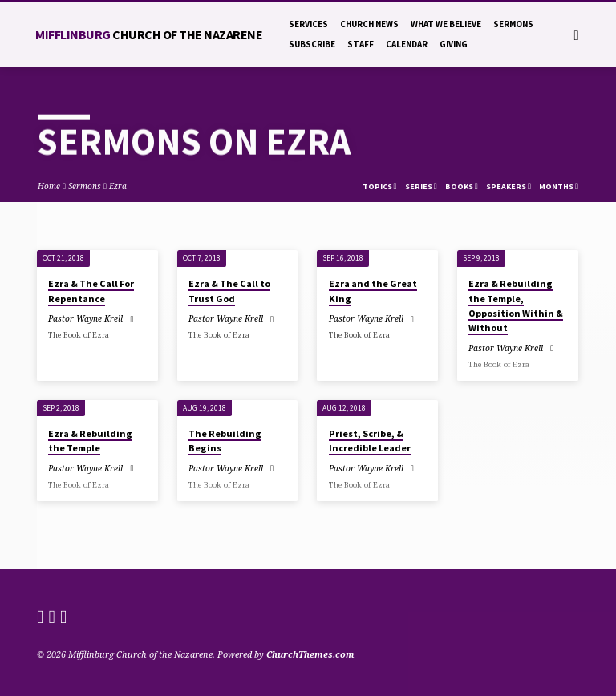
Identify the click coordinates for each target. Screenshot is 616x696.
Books (462, 186)
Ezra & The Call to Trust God (229, 291)
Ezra (118, 186)
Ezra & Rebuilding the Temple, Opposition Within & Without (516, 306)
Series (421, 186)
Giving (454, 44)
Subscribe (312, 44)
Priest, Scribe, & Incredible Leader (370, 441)
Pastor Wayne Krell (85, 318)
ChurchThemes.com (310, 654)
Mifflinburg (149, 34)
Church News (369, 24)
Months (559, 186)
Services (308, 24)
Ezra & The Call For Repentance (91, 291)
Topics (380, 186)
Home (49, 186)
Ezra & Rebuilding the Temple (90, 441)
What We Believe (446, 24)
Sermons (513, 24)
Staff (361, 44)
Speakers (509, 186)
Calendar (407, 44)
